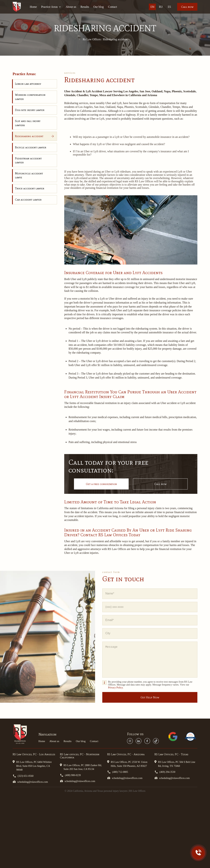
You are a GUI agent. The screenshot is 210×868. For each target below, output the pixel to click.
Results (85, 7)
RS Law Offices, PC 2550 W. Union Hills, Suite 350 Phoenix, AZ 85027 (127, 764)
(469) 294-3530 (165, 772)
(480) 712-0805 (118, 772)
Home (33, 7)
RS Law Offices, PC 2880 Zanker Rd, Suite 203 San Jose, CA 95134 (81, 767)
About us (71, 7)
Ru (161, 7)
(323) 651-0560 (23, 776)
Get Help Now (150, 697)
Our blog (98, 7)
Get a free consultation (101, 484)
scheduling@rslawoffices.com (30, 782)
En (152, 7)
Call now (187, 7)
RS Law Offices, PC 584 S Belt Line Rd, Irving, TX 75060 (175, 764)
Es (169, 7)
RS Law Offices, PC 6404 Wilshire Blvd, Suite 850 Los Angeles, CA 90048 (32, 766)
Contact (113, 7)
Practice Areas (51, 7)
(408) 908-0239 (70, 775)
